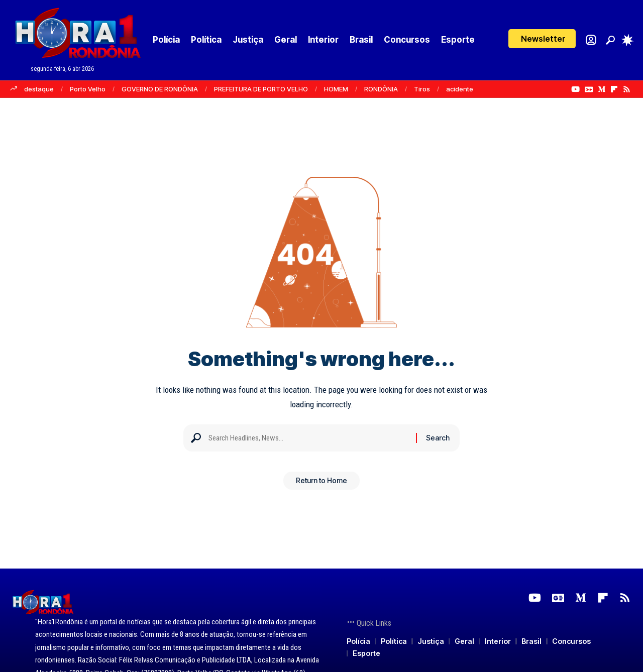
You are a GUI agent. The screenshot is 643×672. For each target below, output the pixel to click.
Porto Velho (88, 89)
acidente (460, 89)
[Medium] (602, 89)
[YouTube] (575, 89)
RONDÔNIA (381, 89)
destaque (39, 89)
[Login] (591, 40)
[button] (542, 39)
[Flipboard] (614, 89)
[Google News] (589, 89)
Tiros (422, 89)
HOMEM (336, 89)
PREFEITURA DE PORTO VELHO (261, 89)
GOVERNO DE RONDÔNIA (160, 89)
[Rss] (627, 89)
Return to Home (321, 484)
